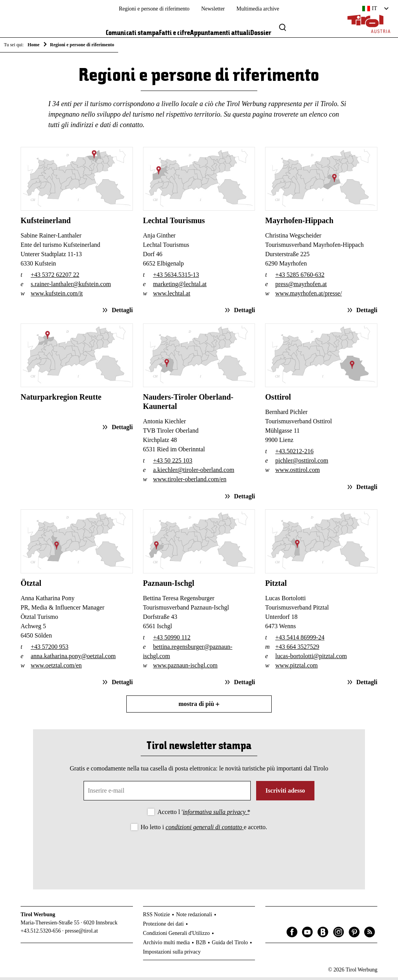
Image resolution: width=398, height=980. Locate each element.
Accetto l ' (204, 815)
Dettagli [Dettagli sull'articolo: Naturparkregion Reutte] (121, 430)
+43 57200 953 (50, 649)
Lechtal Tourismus (174, 223)
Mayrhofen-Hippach (299, 223)
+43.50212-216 (294, 454)
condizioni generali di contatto (205, 830)
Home (34, 45)
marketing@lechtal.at (180, 287)
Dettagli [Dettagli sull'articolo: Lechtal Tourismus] (244, 313)
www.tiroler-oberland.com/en (190, 482)
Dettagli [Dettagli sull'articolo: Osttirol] (366, 490)
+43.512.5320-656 (41, 934)
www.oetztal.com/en (56, 668)
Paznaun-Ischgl (169, 586)
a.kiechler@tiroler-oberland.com (194, 473)
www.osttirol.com (298, 473)
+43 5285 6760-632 (300, 277)
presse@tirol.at (81, 934)
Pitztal (276, 586)
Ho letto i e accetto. (204, 830)
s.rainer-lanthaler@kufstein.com (71, 287)
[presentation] (199, 856)
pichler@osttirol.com (302, 464)
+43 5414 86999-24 (300, 640)
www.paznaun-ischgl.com (185, 668)
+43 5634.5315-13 (176, 277)
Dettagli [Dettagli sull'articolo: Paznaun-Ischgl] (244, 685)
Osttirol (278, 400)
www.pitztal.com (296, 668)
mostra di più (199, 706)
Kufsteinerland (46, 223)
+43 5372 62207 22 (55, 277)
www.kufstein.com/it (57, 296)
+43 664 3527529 (297, 649)
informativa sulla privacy (215, 815)
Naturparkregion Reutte (61, 400)
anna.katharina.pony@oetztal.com (73, 659)
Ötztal (31, 586)
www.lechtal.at (172, 296)
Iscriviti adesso (285, 793)
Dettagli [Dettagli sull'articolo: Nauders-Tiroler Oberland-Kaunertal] (244, 499)
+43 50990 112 (172, 640)
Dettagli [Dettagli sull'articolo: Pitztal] (366, 685)
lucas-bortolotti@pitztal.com (311, 659)
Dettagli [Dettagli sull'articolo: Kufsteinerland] (121, 313)
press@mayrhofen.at (301, 287)
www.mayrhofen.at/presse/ (308, 296)
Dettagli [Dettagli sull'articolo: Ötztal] (121, 685)
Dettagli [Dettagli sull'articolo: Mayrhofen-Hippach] (366, 313)
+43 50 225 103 (173, 464)
